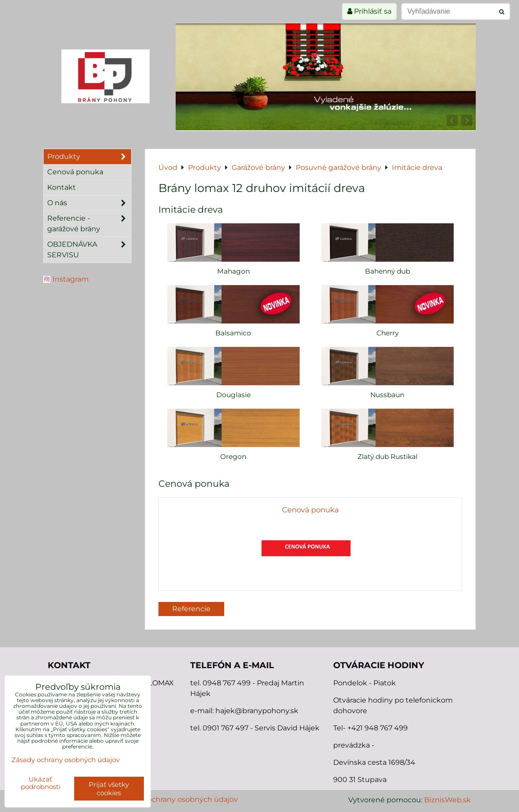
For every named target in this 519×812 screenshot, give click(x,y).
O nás (89, 203)
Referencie (191, 609)
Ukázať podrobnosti (41, 783)
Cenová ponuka (75, 172)
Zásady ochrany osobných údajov (179, 799)
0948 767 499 (228, 683)
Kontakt (62, 187)
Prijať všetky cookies (109, 789)
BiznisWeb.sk (448, 800)
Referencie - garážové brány (89, 224)
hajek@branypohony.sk (257, 711)
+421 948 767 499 (378, 728)
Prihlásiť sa (369, 11)
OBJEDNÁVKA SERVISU (89, 250)
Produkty (89, 157)
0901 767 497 (226, 728)
